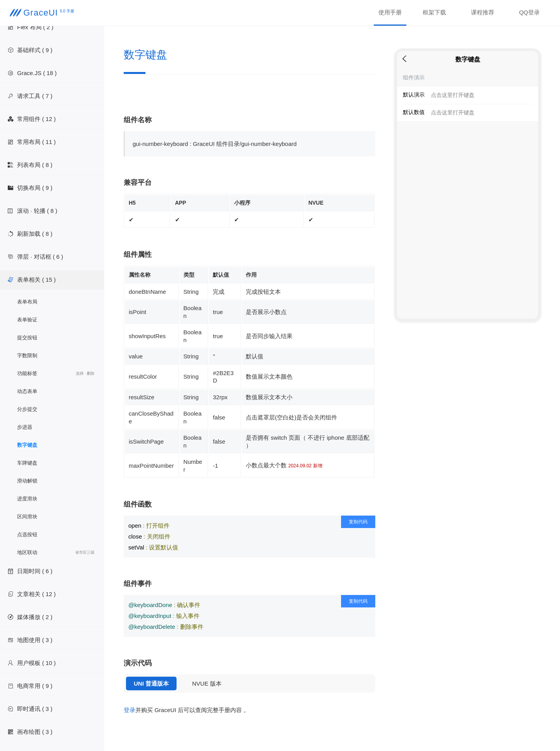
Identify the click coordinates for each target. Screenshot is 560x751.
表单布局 (27, 302)
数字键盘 (27, 445)
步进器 (25, 427)
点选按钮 (27, 534)
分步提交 (27, 409)
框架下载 (434, 12)
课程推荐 (483, 12)
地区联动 (56, 553)
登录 (129, 710)
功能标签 (56, 374)
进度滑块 (27, 499)
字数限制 (27, 355)
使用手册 (390, 12)
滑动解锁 (27, 481)
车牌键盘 (27, 463)
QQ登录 (529, 12)
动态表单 (27, 391)
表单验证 (27, 320)
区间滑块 (27, 517)
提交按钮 (27, 338)
